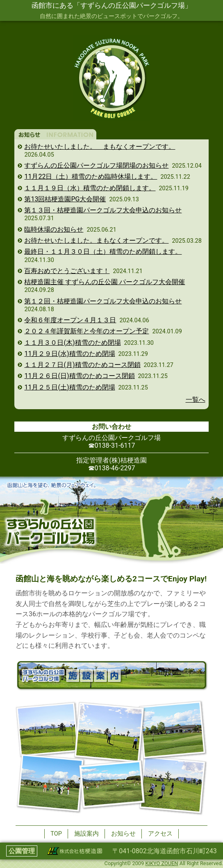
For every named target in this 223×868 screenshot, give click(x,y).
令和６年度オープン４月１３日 (70, 320)
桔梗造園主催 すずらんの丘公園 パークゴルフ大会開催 (105, 282)
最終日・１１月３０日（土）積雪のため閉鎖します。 (103, 252)
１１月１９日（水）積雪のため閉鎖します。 (90, 188)
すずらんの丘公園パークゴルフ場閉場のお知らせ (96, 165)
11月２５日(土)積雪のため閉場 (69, 387)
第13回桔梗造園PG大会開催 (65, 199)
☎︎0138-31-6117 (112, 445)
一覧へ (196, 400)
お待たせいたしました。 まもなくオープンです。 (100, 147)
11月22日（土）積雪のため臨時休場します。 (91, 177)
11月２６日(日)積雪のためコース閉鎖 (79, 376)
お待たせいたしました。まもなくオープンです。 (96, 240)
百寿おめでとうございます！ (67, 271)
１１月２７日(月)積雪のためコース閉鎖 (82, 365)
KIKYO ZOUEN (162, 863)
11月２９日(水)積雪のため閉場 (69, 354)
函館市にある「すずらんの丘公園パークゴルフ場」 (112, 5)
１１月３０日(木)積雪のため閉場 (72, 343)
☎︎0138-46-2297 (112, 468)
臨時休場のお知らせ (54, 229)
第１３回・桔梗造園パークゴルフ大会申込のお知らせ (103, 210)
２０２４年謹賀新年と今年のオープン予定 (86, 331)
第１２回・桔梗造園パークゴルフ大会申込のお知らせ (103, 301)
